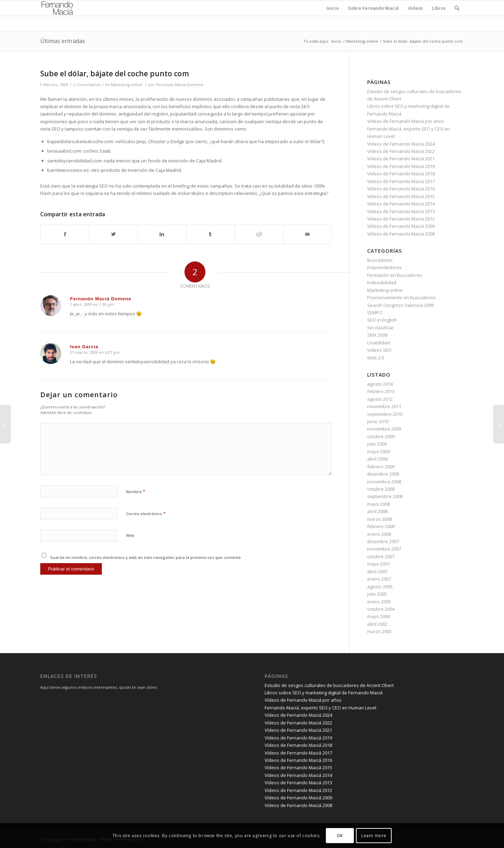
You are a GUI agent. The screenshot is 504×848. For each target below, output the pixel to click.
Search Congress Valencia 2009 (400, 305)
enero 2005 (379, 602)
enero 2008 (379, 534)
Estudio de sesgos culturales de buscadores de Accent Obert (329, 685)
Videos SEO (379, 350)
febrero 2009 (381, 467)
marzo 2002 (379, 631)
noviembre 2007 (384, 549)
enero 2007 (379, 579)
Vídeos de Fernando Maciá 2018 (401, 174)
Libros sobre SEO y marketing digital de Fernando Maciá (324, 693)
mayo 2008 (379, 504)
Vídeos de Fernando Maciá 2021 (401, 159)
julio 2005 (377, 594)
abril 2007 (377, 572)
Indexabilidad (382, 282)
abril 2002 (377, 624)
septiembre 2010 (385, 414)
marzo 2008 (379, 519)
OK (340, 836)
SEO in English (382, 320)
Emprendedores (384, 267)
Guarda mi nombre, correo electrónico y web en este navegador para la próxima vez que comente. (146, 557)
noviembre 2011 (384, 406)
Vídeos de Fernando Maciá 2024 (401, 144)
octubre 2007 (381, 556)
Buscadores (380, 260)
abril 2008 (377, 511)
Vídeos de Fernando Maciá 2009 (401, 226)
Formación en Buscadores (395, 275)
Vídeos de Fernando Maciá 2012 (401, 219)
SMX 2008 (377, 335)
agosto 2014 (380, 384)
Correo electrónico (146, 513)
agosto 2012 (380, 399)
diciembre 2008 (383, 474)
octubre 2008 (381, 489)
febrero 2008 (381, 526)
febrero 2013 (381, 391)
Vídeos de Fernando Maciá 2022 (401, 151)
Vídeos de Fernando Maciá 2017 (401, 181)
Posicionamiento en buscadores (401, 297)
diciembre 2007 (383, 541)
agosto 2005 (380, 587)
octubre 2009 (381, 436)
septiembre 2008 (385, 496)
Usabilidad (379, 343)
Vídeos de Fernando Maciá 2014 (401, 204)
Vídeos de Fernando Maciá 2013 (401, 211)
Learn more (374, 836)
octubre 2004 (381, 609)
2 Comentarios (87, 85)
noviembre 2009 (384, 429)
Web (130, 535)
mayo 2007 (379, 564)
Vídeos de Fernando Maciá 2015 (401, 196)
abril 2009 (377, 459)
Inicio (336, 41)
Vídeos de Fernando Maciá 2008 (401, 234)
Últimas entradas (63, 41)
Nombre (136, 491)
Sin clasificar (380, 328)
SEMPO (375, 313)
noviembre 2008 (384, 482)
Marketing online (362, 41)
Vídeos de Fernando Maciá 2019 (401, 166)
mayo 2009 (379, 451)
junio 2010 (378, 421)
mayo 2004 (379, 616)
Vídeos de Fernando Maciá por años (406, 121)
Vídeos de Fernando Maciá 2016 (401, 189)
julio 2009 (377, 444)
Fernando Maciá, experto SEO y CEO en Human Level (320, 708)
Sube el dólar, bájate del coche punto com (115, 73)
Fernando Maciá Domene (180, 85)
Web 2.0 (376, 358)
